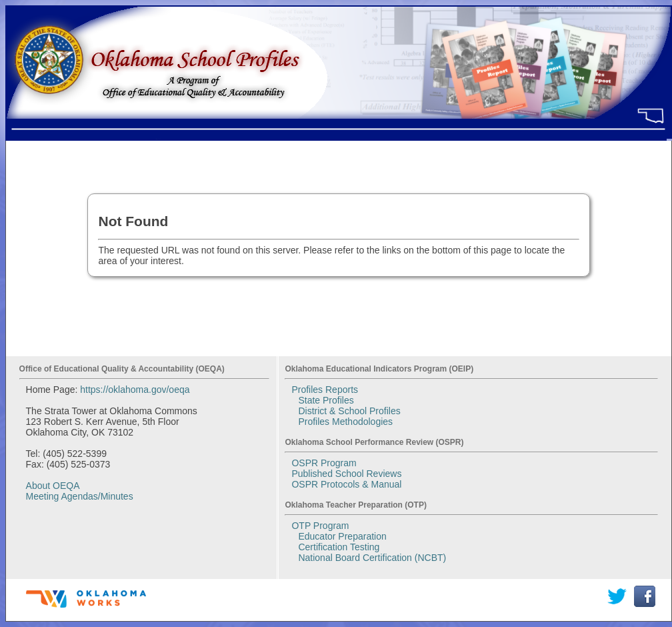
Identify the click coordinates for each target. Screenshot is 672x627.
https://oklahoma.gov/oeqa (135, 390)
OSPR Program (324, 463)
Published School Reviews (346, 474)
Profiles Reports (325, 390)
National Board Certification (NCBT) (372, 558)
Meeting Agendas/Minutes (80, 496)
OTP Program (320, 526)
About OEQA (53, 486)
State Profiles (326, 400)
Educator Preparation (342, 536)
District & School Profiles (349, 411)
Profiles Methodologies (345, 422)
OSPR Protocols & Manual (346, 484)
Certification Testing (339, 547)
